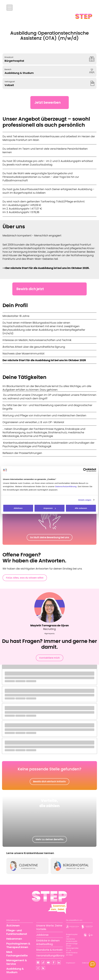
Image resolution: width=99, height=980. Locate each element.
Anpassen (50, 508)
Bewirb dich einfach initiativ (49, 781)
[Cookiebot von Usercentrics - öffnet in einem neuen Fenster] (85, 470)
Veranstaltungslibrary (50, 956)
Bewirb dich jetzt (30, 289)
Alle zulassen (81, 508)
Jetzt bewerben (48, 103)
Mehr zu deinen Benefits (50, 839)
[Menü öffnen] (10, 8)
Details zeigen (85, 500)
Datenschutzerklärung (66, 486)
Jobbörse (42, 935)
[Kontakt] (92, 964)
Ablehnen (18, 508)
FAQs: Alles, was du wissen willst (25, 578)
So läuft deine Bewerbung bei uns (50, 537)
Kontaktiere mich (50, 658)
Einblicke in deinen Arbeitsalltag (48, 942)
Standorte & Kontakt (49, 950)
